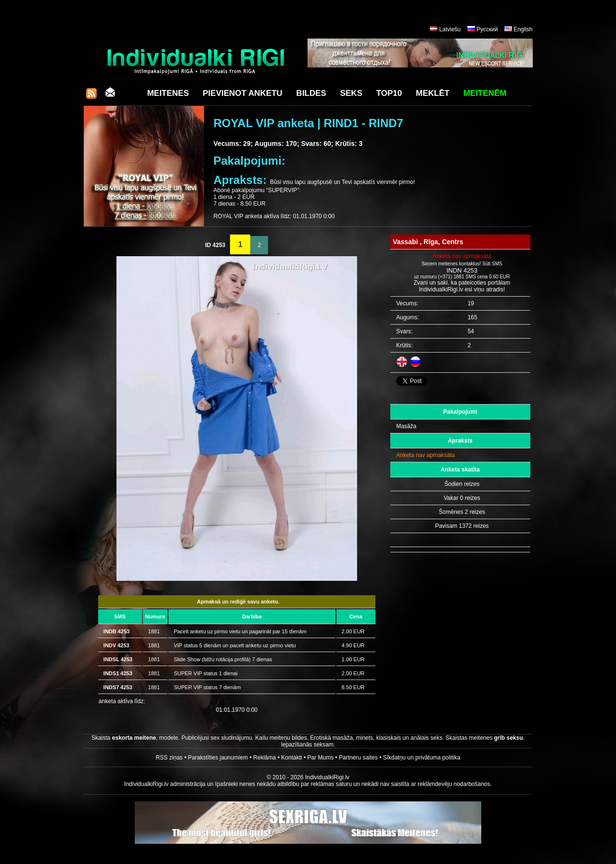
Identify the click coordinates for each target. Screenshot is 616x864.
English (523, 29)
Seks (351, 93)
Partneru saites (358, 758)
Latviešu (450, 29)
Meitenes (168, 93)
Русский (487, 29)
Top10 (389, 93)
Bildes (311, 93)
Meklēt (433, 93)
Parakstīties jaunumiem (218, 758)
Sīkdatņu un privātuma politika (422, 758)
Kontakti (291, 758)
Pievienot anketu (243, 93)
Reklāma (264, 758)
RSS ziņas (169, 758)
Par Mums (321, 758)
